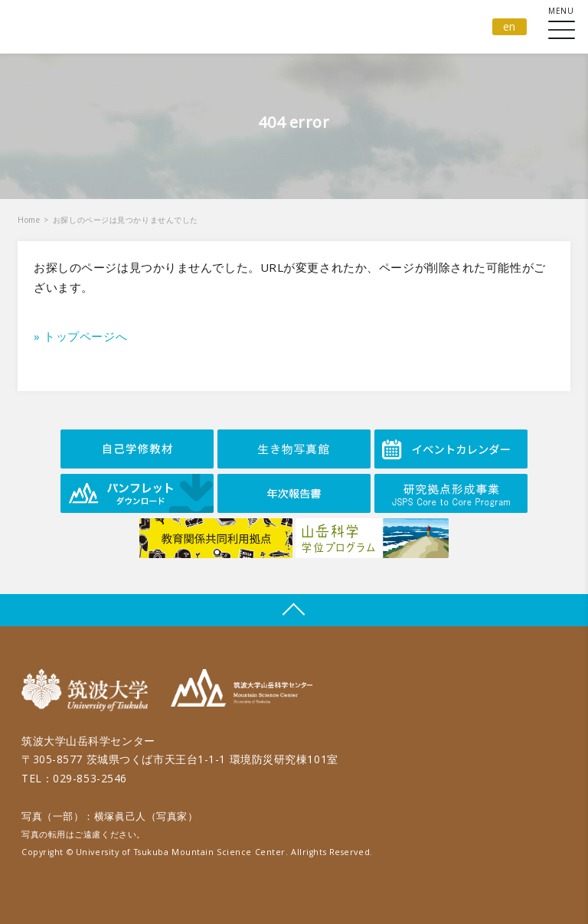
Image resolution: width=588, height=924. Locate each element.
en (510, 26)
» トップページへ (80, 336)
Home (29, 220)
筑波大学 (88, 690)
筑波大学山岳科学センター (242, 690)
